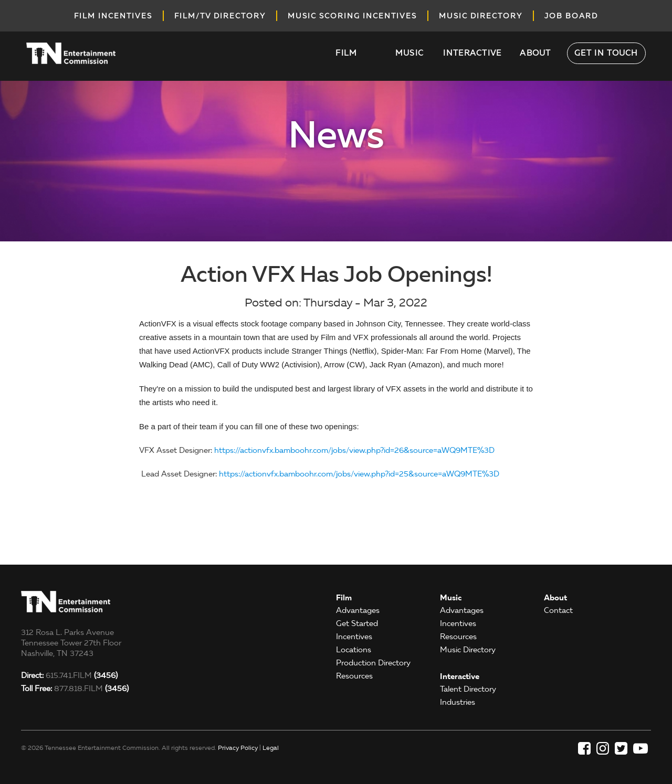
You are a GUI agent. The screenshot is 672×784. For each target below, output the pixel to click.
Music (410, 53)
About (535, 53)
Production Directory (373, 663)
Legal (271, 748)
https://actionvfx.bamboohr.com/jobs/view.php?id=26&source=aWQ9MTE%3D (354, 450)
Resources (354, 676)
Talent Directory (468, 689)
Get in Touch (606, 53)
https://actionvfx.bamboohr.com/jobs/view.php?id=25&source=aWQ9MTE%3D (359, 474)
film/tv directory (220, 16)
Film (346, 53)
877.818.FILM (75, 688)
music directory (481, 16)
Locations (354, 650)
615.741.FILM (69, 675)
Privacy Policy (238, 748)
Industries (458, 702)
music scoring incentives (352, 16)
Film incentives (113, 16)
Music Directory (468, 650)
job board (571, 16)
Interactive (472, 53)
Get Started (357, 623)
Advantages (358, 610)
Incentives (354, 637)
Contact (558, 610)
